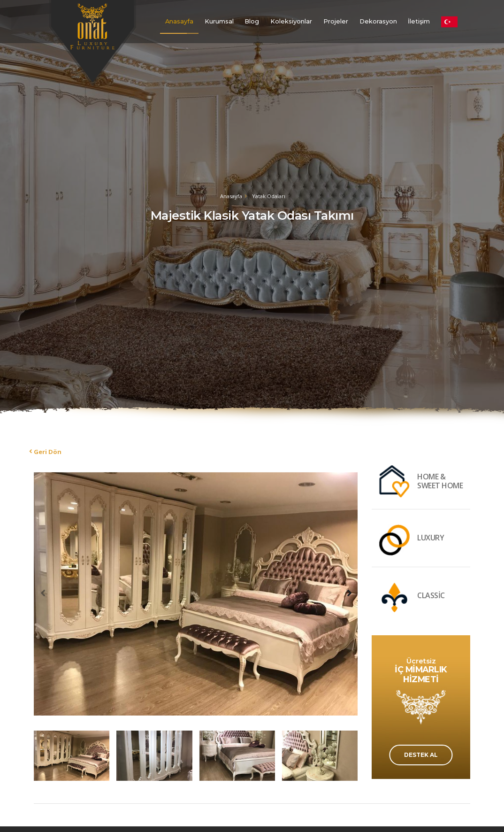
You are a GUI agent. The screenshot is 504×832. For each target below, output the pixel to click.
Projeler (336, 21)
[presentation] (43, 593)
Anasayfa (179, 21)
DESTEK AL (421, 755)
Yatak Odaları (269, 196)
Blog (252, 21)
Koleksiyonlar (291, 21)
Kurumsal (219, 21)
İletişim (419, 21)
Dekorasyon (378, 21)
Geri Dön (48, 452)
